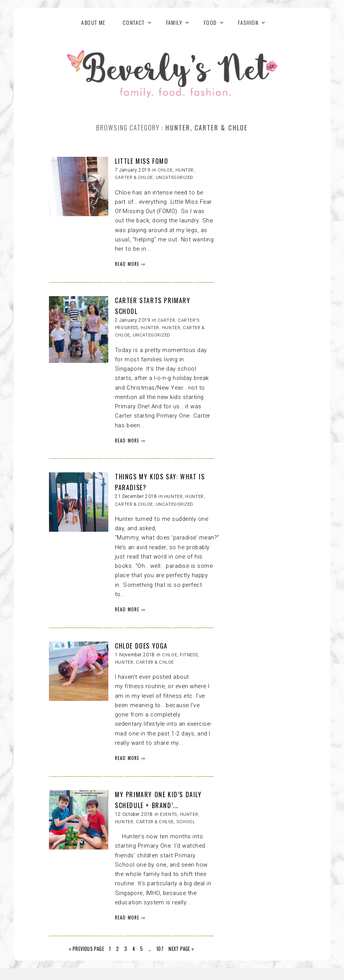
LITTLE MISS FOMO (142, 161)
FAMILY (174, 22)
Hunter (150, 328)
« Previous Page (86, 949)
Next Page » (181, 949)
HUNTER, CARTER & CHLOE (144, 662)
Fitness (189, 655)
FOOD (210, 22)
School (186, 822)
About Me (93, 22)
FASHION (248, 22)
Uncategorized (175, 178)
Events (168, 814)
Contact (134, 22)
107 (160, 949)
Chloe (165, 170)
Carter (166, 320)
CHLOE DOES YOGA (141, 646)
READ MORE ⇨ (130, 264)
